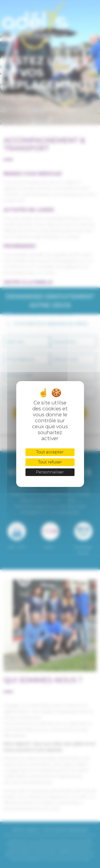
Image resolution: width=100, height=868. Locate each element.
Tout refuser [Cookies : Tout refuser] (50, 462)
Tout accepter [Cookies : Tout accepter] (50, 452)
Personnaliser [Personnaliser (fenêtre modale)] (50, 472)
